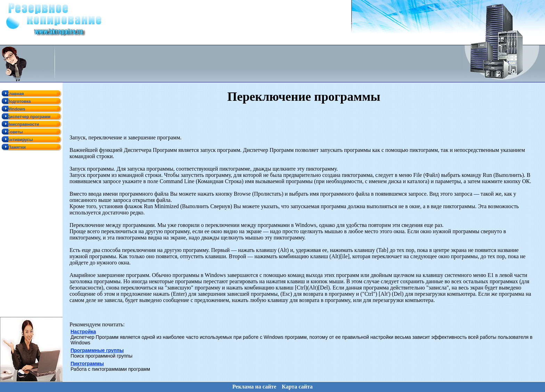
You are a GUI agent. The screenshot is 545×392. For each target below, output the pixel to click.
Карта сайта (297, 385)
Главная (12, 93)
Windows (13, 109)
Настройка (83, 331)
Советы (11, 132)
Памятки (13, 147)
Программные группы (97, 350)
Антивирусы (16, 139)
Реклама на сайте (254, 385)
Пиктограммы (87, 363)
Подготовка (15, 101)
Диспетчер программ (25, 116)
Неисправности (19, 124)
